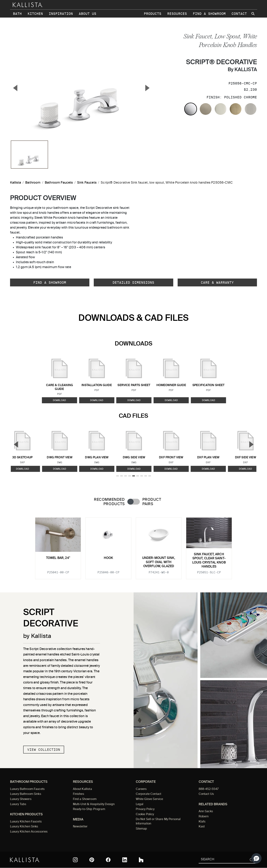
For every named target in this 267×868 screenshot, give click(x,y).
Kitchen (35, 14)
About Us (88, 14)
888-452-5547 (209, 789)
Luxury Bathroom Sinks (26, 794)
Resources (177, 14)
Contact (239, 14)
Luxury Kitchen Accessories (29, 832)
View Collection (44, 750)
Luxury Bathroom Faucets (27, 789)
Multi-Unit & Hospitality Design (94, 804)
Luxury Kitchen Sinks (24, 827)
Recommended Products (109, 502)
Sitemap (141, 829)
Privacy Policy (145, 809)
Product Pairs (152, 502)
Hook (108, 558)
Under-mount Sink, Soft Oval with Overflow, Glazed (159, 562)
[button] (256, 858)
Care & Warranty (217, 282)
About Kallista (82, 789)
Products (153, 14)
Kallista (16, 183)
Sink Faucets (87, 183)
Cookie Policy (145, 814)
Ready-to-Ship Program (89, 809)
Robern (204, 817)
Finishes (78, 794)
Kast (202, 827)
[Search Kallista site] (253, 14)
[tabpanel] (134, 546)
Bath (17, 14)
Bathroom (33, 183)
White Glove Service (149, 799)
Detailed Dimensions (133, 282)
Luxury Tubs (18, 804)
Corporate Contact (149, 794)
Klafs (202, 822)
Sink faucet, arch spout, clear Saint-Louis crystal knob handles (209, 561)
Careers (141, 789)
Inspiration (61, 14)
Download (59, 400)
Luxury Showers (21, 799)
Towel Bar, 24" (58, 558)
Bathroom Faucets (59, 183)
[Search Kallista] (222, 860)
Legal (140, 804)
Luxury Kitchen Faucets (26, 822)
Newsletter (80, 827)
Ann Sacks (206, 811)
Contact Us (206, 794)
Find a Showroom (209, 14)
